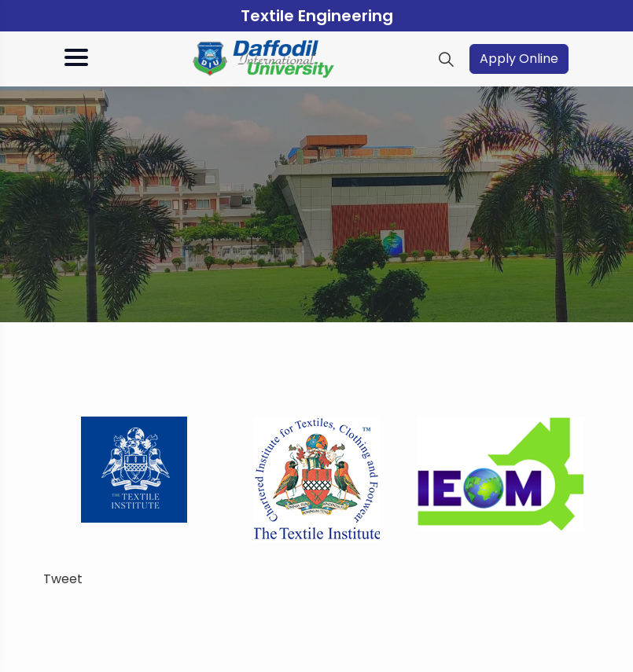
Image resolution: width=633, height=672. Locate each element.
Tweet (63, 579)
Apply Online (519, 59)
